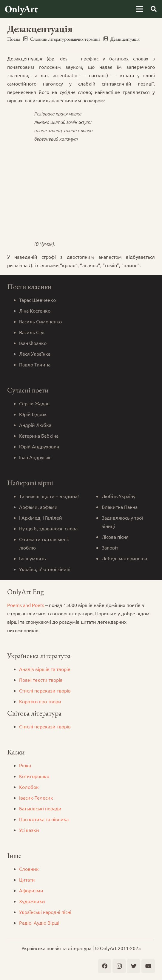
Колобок (29, 787)
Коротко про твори (40, 701)
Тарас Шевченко (37, 300)
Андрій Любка (35, 425)
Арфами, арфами (38, 507)
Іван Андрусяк (35, 457)
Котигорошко (34, 776)
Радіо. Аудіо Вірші (39, 923)
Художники (32, 901)
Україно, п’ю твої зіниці (45, 569)
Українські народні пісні (45, 912)
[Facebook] (105, 966)
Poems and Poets (26, 605)
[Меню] (140, 9)
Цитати (27, 879)
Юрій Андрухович (39, 446)
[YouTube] (148, 966)
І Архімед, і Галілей (41, 518)
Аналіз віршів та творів (45, 669)
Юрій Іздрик (33, 414)
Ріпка (25, 765)
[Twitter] (134, 966)
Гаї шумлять (32, 558)
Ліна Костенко (35, 311)
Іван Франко (33, 343)
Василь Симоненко (40, 321)
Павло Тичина (35, 364)
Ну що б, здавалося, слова (48, 528)
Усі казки (29, 830)
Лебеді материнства (124, 558)
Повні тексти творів (41, 680)
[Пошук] (154, 9)
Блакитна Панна (120, 507)
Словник (29, 869)
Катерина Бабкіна (39, 436)
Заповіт (110, 547)
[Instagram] (119, 966)
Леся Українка (35, 354)
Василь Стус (32, 332)
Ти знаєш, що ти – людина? (49, 496)
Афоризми (31, 890)
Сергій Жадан (34, 403)
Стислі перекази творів (45, 690)
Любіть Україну (119, 496)
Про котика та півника (44, 819)
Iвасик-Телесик (36, 798)
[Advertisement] (81, 189)
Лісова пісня (115, 537)
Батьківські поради (40, 808)
